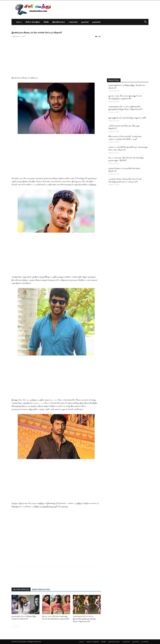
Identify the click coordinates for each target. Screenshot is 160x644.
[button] (145, 22)
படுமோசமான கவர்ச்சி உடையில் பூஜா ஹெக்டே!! (124, 127)
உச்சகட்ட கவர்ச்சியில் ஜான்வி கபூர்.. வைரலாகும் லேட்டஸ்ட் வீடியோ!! (128, 148)
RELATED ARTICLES (21, 590)
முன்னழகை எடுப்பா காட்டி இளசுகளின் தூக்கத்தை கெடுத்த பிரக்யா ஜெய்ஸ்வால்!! (84, 619)
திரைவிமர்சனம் (59, 22)
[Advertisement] (56, 58)
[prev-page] (13, 626)
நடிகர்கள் (85, 22)
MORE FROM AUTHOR (41, 590)
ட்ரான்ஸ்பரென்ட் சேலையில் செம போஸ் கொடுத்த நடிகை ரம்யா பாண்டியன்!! (125, 180)
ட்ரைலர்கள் (73, 22)
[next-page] (17, 626)
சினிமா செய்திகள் (33, 22)
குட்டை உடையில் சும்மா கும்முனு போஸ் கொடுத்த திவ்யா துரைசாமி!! (125, 97)
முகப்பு (19, 22)
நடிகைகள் (96, 22)
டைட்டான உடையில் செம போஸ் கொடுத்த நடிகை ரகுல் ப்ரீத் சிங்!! (126, 159)
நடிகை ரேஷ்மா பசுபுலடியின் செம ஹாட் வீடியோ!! (125, 170)
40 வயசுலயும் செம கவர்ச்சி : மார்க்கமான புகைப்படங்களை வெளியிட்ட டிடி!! (125, 138)
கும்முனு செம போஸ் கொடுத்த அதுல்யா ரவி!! (127, 118)
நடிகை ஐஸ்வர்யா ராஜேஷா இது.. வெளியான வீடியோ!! (127, 87)
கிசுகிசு (46, 22)
